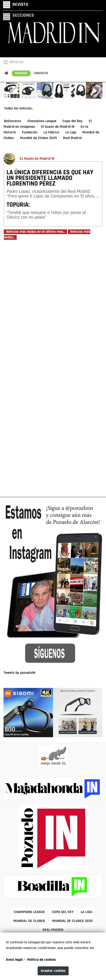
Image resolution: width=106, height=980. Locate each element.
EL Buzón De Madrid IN (37, 159)
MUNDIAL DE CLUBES (29, 921)
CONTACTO (41, 73)
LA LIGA (86, 912)
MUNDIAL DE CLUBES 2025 (72, 921)
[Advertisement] (53, 368)
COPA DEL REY (63, 912)
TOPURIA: (18, 205)
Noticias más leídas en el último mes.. (35, 232)
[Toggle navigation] (16, 5)
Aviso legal (14, 960)
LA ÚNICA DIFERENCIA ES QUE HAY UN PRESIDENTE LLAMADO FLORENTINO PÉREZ (50, 178)
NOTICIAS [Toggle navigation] (13, 62)
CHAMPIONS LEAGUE (29, 912)
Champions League (42, 121)
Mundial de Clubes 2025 (38, 138)
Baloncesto (13, 121)
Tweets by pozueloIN (19, 673)
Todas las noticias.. (18, 108)
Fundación (30, 132)
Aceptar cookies (53, 971)
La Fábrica (51, 132)
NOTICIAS (21, 73)
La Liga (71, 132)
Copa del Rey (73, 121)
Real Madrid (72, 138)
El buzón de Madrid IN (58, 127)
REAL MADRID (53, 930)
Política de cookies (41, 960)
